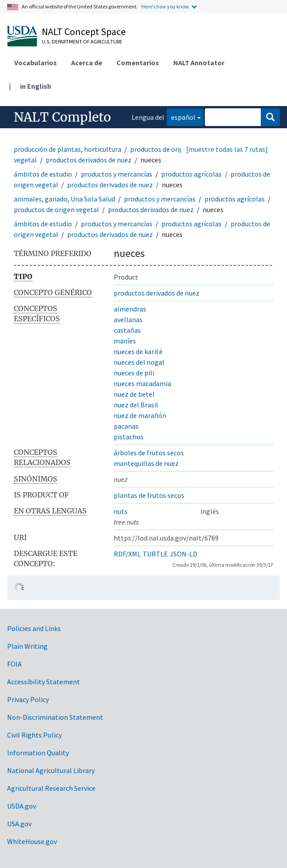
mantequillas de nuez (146, 463)
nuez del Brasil (136, 405)
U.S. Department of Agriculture (82, 41)
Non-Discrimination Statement (55, 717)
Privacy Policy (28, 699)
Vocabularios (36, 63)
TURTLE (155, 554)
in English (36, 86)
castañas (127, 330)
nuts (121, 511)
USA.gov (19, 824)
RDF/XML (127, 554)
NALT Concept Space (84, 32)
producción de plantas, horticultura (68, 149)
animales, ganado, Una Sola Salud (64, 199)
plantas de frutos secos (149, 495)
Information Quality (38, 753)
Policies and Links (34, 628)
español (181, 116)
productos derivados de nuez (89, 160)
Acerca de (87, 63)
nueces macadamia (142, 383)
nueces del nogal (139, 362)
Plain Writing (27, 646)
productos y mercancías (117, 174)
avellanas (128, 320)
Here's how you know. (166, 6)
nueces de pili (134, 373)
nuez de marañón (140, 415)
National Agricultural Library (51, 770)
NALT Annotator (199, 63)
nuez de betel (134, 394)
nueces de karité (138, 351)
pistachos (129, 437)
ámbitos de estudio (43, 174)
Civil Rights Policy (34, 735)
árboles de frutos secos (149, 453)
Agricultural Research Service (51, 788)
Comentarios (138, 63)
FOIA (14, 664)
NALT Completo (62, 117)
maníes (125, 341)
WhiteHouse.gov (32, 841)
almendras (130, 309)
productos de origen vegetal (56, 209)
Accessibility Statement (44, 682)
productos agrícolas (191, 174)
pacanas (126, 426)
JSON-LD (183, 554)
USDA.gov (22, 806)
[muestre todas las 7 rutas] (227, 149)
